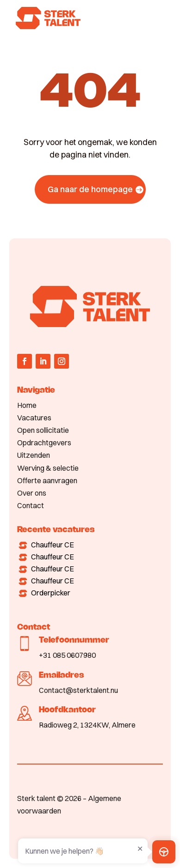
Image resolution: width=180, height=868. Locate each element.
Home (27, 405)
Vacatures (34, 418)
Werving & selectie (48, 468)
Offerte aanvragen (47, 480)
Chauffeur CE (53, 545)
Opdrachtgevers (44, 443)
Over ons (32, 493)
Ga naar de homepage (90, 189)
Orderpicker (51, 593)
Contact (31, 505)
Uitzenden (34, 455)
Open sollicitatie (43, 430)
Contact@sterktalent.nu (78, 690)
